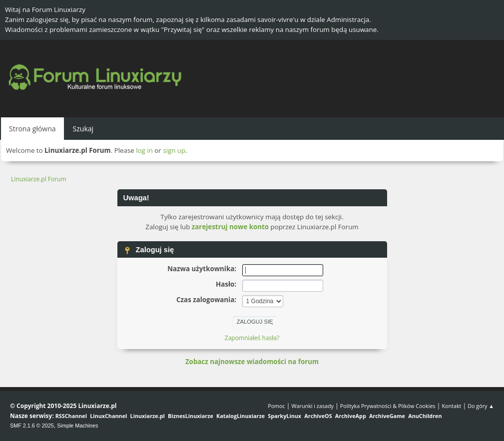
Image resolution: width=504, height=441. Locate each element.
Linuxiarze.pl (148, 416)
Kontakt (451, 406)
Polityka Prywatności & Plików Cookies (388, 406)
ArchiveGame (387, 416)
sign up (174, 150)
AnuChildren (425, 416)
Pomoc (276, 406)
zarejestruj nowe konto (230, 227)
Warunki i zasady (313, 406)
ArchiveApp (351, 416)
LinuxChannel (108, 416)
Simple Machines (77, 426)
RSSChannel (71, 416)
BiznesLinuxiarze (191, 416)
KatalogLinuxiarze (241, 416)
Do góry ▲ (481, 406)
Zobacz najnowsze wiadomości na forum (252, 362)
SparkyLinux (284, 416)
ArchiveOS (318, 416)
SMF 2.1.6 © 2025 (32, 426)
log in (144, 150)
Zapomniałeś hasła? (252, 338)
